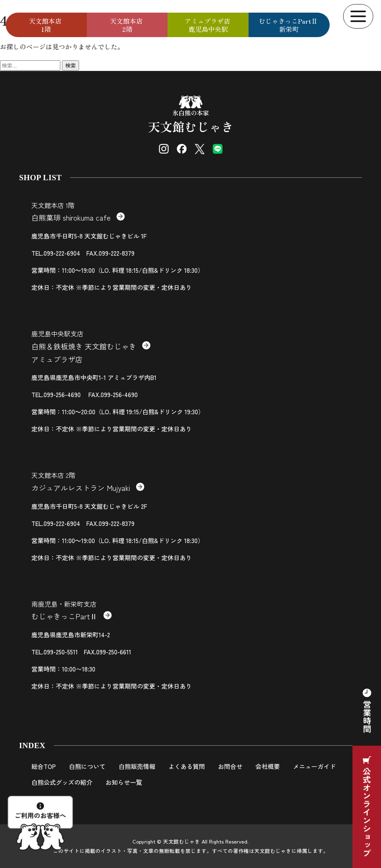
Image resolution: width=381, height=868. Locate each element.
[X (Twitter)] (200, 149)
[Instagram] (164, 149)
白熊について (87, 766)
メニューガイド (314, 766)
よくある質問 (187, 766)
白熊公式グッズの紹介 (62, 782)
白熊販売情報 (137, 766)
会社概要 (268, 766)
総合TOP (44, 766)
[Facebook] (182, 149)
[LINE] (218, 149)
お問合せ (230, 766)
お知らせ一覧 (124, 782)
